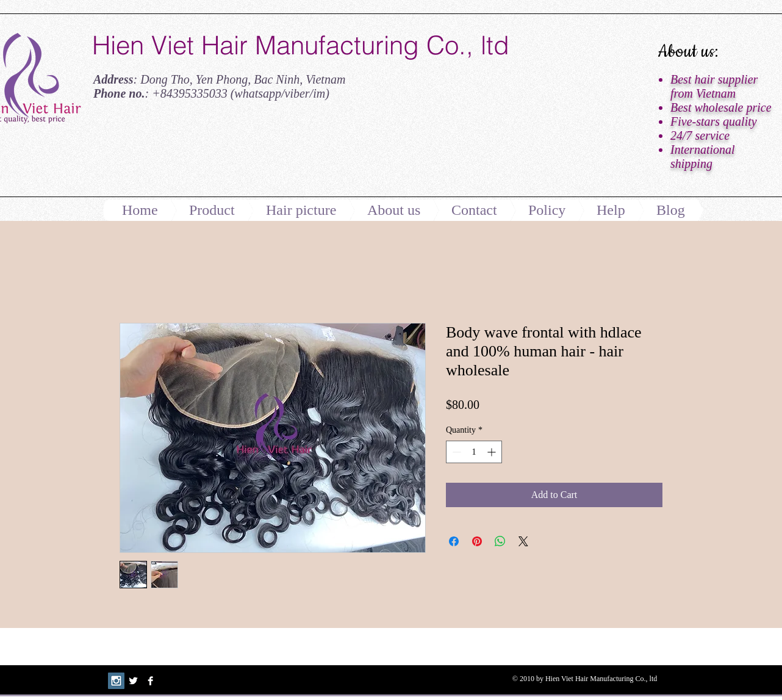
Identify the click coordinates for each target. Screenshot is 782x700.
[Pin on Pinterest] (477, 541)
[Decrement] (455, 452)
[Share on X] (523, 541)
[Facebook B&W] (150, 681)
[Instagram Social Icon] (116, 681)
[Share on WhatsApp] (500, 541)
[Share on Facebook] (454, 541)
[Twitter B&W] (133, 681)
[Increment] (493, 452)
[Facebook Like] (168, 154)
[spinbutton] (474, 452)
